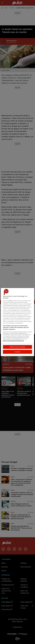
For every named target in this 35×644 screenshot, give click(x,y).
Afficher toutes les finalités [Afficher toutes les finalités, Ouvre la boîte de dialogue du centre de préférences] (17, 347)
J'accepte (17, 352)
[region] (17, 322)
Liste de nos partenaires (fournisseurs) (13, 341)
